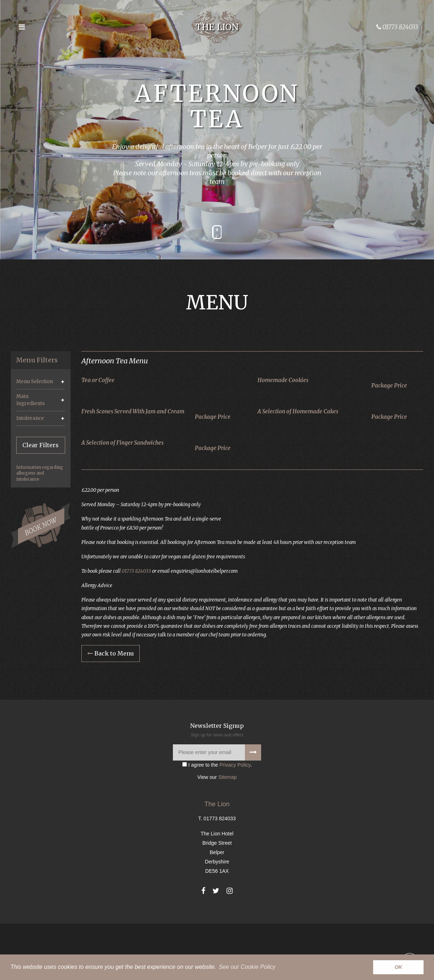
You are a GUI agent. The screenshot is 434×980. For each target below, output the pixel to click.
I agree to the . (217, 821)
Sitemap (227, 834)
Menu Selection (35, 382)
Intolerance (30, 418)
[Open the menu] (22, 27)
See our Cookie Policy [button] (247, 967)
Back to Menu (111, 710)
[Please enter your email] (217, 809)
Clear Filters (41, 445)
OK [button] (398, 967)
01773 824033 (141, 623)
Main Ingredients (30, 400)
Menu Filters (37, 360)
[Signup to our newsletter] (253, 809)
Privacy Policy (235, 821)
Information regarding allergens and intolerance (40, 473)
